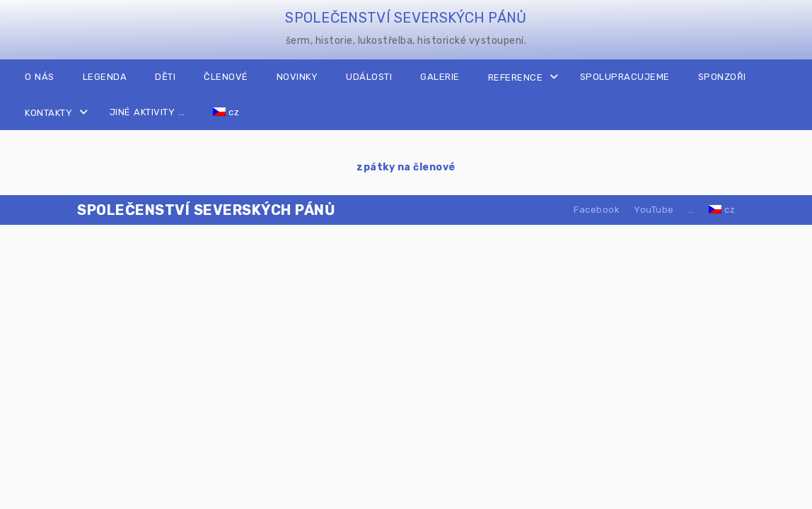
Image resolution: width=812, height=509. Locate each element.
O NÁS (40, 77)
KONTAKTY (48, 113)
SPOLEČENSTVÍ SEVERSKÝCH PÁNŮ (406, 18)
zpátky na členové (406, 167)
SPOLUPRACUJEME (625, 77)
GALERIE (440, 77)
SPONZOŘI (722, 77)
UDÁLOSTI (369, 77)
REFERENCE (516, 77)
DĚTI (165, 77)
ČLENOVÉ (226, 77)
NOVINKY (297, 77)
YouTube (654, 210)
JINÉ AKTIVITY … (147, 112)
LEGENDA (105, 77)
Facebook (597, 210)
